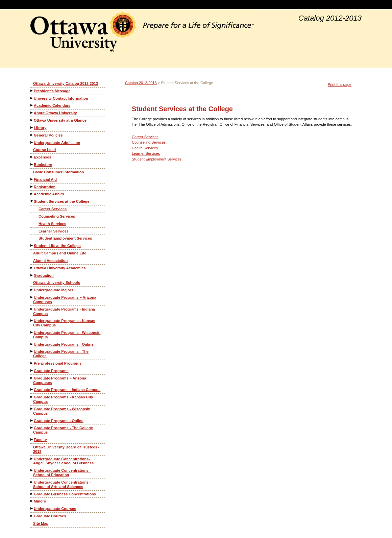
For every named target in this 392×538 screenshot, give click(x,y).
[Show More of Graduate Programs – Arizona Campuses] (32, 378)
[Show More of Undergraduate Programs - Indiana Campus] (32, 309)
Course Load (44, 150)
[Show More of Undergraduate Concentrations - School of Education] (32, 470)
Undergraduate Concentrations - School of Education (62, 473)
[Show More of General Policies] (32, 135)
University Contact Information (61, 98)
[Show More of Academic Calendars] (32, 105)
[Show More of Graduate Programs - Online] (32, 421)
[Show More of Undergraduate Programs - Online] (32, 344)
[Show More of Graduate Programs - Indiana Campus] (32, 389)
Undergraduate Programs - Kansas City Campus (64, 323)
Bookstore (43, 165)
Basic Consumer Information (58, 172)
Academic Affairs (49, 194)
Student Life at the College (57, 246)
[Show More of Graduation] (32, 275)
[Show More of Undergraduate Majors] (32, 290)
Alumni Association (50, 261)
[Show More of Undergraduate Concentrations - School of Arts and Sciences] (32, 482)
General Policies (48, 135)
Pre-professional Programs (58, 363)
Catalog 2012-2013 (141, 83)
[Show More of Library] (32, 128)
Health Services (52, 224)
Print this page (340, 84)
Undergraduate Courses (55, 509)
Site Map (41, 523)
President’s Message (52, 91)
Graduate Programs (51, 371)
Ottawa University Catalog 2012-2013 (66, 83)
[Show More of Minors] (32, 501)
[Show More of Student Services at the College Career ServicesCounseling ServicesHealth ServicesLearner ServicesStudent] (32, 201)
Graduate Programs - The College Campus (63, 430)
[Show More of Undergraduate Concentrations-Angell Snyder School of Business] (32, 459)
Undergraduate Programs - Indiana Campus (64, 311)
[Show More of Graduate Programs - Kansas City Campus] (32, 397)
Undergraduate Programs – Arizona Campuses (65, 300)
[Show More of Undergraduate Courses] (32, 508)
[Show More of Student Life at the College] (32, 246)
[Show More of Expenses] (32, 157)
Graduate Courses (50, 516)
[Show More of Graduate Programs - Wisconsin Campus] (32, 409)
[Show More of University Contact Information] (32, 98)
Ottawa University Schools (57, 283)
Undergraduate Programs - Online (64, 344)
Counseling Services (57, 216)
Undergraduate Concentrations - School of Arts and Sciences (62, 484)
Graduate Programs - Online (59, 421)
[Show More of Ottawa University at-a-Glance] (32, 120)
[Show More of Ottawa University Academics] (32, 268)
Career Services (53, 209)
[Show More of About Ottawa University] (32, 113)
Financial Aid (45, 179)
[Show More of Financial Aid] (32, 179)
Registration (45, 187)
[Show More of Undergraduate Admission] (32, 142)
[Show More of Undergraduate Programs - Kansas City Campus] (32, 321)
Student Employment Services (65, 238)
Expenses (42, 157)
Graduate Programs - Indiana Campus (67, 390)
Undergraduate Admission (57, 143)
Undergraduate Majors (54, 290)
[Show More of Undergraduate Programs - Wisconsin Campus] (32, 332)
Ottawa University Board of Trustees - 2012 (66, 449)
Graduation (44, 275)
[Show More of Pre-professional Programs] (32, 363)
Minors (40, 501)
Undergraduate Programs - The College (61, 354)
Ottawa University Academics (60, 268)
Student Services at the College (62, 201)
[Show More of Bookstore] (32, 164)
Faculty (40, 440)
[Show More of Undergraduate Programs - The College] (32, 351)
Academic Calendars (52, 105)
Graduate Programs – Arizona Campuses (60, 380)
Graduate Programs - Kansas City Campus (63, 399)
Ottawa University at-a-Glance (60, 120)
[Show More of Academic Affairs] (32, 194)
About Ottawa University (55, 113)
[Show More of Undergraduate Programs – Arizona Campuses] (32, 297)
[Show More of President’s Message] (32, 91)
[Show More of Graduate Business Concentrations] (32, 494)
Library (40, 128)
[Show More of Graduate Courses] (32, 516)
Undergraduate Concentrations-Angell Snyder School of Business (63, 461)
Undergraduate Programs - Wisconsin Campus (67, 335)
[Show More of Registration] (32, 187)
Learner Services (54, 231)
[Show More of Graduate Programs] (32, 371)
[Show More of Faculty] (32, 439)
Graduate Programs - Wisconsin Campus (62, 411)
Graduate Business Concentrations (65, 494)
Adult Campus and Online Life (60, 253)
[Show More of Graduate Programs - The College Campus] (32, 428)
